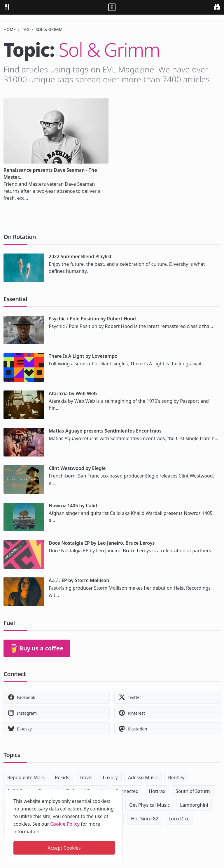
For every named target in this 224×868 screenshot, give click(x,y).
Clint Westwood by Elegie (77, 468)
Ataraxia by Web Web (73, 393)
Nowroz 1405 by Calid (73, 506)
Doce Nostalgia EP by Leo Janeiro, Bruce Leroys (102, 543)
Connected (127, 791)
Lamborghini (194, 805)
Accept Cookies (64, 848)
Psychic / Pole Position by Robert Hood (92, 319)
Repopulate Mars (26, 777)
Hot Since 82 (145, 819)
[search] (217, 7)
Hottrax (157, 791)
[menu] (7, 7)
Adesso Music (143, 777)
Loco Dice (179, 819)
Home (10, 29)
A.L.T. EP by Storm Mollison (79, 580)
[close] (118, 793)
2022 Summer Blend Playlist (80, 256)
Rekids (62, 777)
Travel (86, 777)
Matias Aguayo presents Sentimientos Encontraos (105, 431)
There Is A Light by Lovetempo (83, 356)
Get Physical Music (149, 805)
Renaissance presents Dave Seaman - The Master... (50, 173)
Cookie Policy (65, 824)
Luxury (110, 777)
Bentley (176, 777)
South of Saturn (193, 791)
